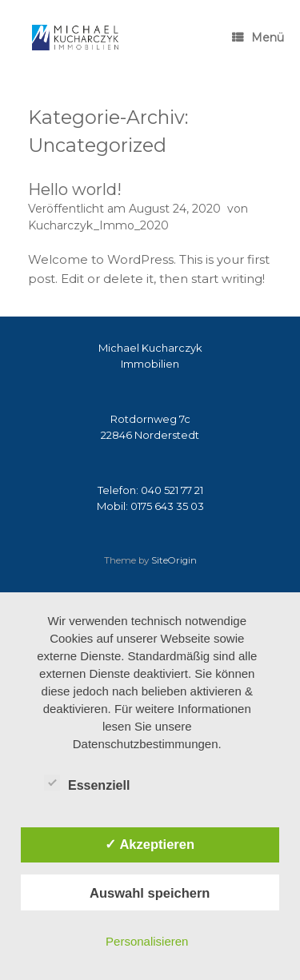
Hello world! (75, 189)
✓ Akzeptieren (150, 844)
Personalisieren (147, 941)
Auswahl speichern (150, 893)
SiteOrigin (174, 560)
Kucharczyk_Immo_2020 (98, 225)
